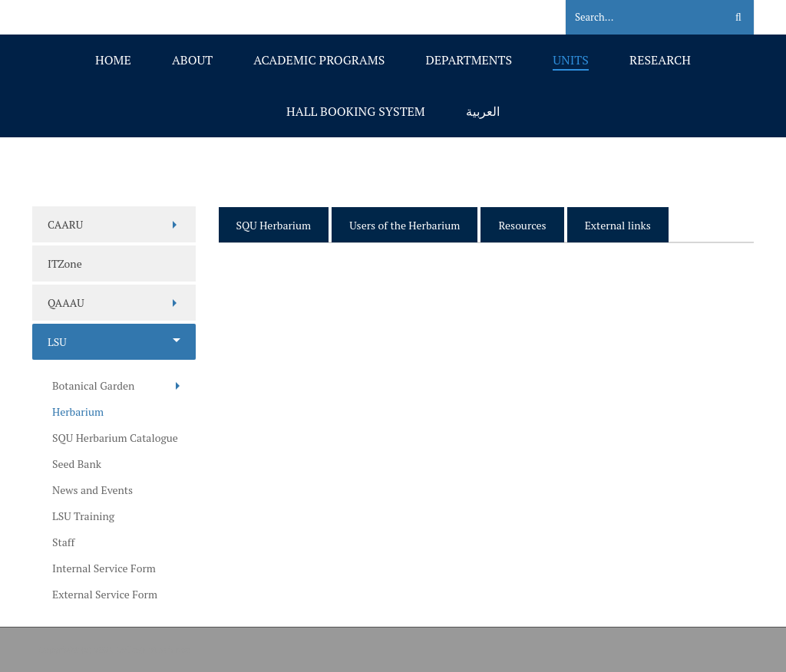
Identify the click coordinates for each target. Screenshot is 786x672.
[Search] (636, 18)
